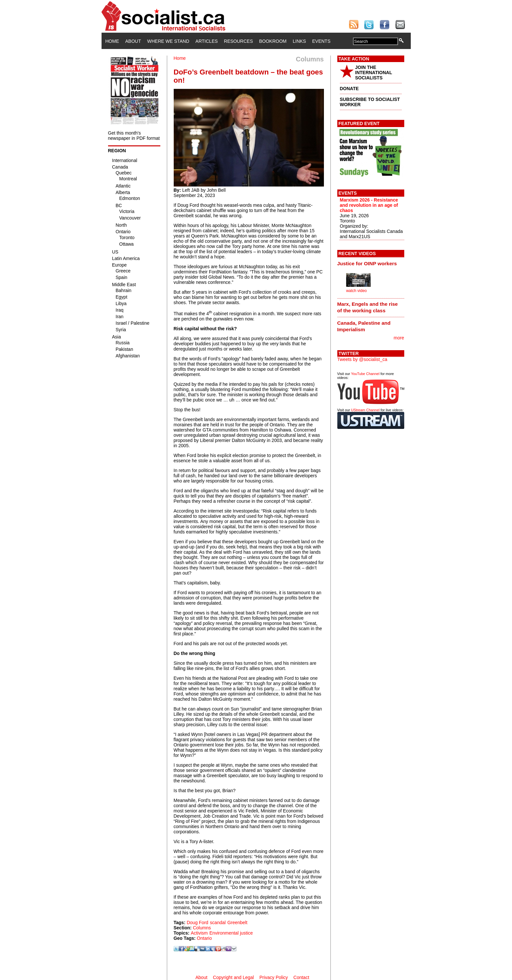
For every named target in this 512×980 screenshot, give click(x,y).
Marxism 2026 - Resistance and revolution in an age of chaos (369, 205)
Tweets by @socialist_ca (362, 359)
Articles (207, 41)
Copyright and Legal (233, 977)
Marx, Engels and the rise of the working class (368, 307)
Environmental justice (231, 933)
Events (321, 41)
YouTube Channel (365, 374)
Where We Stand (168, 41)
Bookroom (273, 41)
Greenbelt (237, 923)
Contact (301, 977)
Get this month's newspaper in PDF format (134, 136)
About (133, 41)
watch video (356, 291)
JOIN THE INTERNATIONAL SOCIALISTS (374, 73)
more (399, 338)
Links (299, 41)
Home (112, 41)
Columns (202, 928)
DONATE (349, 89)
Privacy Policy (273, 977)
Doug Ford (198, 923)
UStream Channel (365, 410)
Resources (239, 41)
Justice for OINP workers (367, 263)
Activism (199, 933)
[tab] (371, 263)
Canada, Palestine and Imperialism (364, 326)
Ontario (204, 938)
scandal (218, 923)
